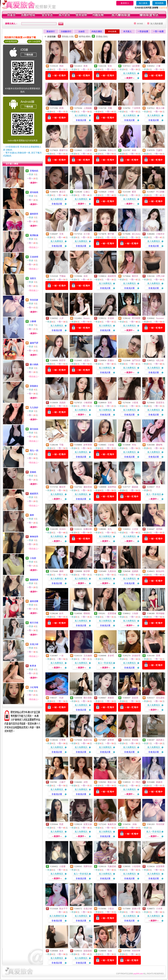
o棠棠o (87, 360)
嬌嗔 (61, 571)
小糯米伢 (160, 234)
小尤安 (135, 529)
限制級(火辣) (68, 37)
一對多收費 (143, 31)
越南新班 (34, 214)
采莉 (86, 276)
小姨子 (62, 782)
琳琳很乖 (34, 537)
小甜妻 (62, 866)
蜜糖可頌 (63, 150)
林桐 (134, 150)
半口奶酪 (160, 192)
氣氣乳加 (112, 824)
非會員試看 (81, 120)
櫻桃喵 (87, 613)
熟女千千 (63, 909)
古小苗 (87, 234)
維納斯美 (112, 276)
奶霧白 (111, 360)
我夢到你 (88, 866)
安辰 (110, 66)
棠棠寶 (135, 698)
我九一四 (34, 451)
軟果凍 (33, 666)
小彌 (158, 66)
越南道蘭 (34, 601)
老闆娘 (159, 529)
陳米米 (135, 276)
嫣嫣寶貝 (34, 494)
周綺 (61, 66)
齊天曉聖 (136, 318)
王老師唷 (34, 257)
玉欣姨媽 (88, 656)
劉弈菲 (62, 360)
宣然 (110, 403)
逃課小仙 (88, 740)
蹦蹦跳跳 (34, 580)
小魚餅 (33, 558)
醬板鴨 (159, 445)
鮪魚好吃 (160, 571)
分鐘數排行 (66, 31)
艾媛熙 (159, 150)
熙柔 (61, 824)
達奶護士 (160, 740)
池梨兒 (33, 278)
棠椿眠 (33, 472)
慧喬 (158, 656)
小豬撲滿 (88, 403)
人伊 (61, 318)
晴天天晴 (34, 623)
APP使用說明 (11, 41)
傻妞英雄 (88, 487)
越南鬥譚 (34, 343)
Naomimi (160, 318)
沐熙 (86, 782)
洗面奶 (62, 403)
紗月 (61, 613)
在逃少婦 (34, 644)
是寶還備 (112, 613)
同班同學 (136, 951)
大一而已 (136, 782)
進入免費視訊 (129, 73)
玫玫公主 (112, 150)
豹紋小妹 (112, 782)
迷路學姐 (112, 487)
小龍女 (111, 909)
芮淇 (158, 487)
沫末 (61, 951)
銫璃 (61, 108)
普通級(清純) (102, 37)
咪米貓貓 (160, 613)
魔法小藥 (160, 108)
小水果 (159, 909)
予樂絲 (62, 276)
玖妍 (61, 698)
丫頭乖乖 (136, 108)
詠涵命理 (136, 656)
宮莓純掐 (34, 171)
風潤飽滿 (34, 235)
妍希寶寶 (88, 445)
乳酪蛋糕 (112, 866)
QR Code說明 (34, 41)
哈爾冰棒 (88, 529)
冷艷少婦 (160, 276)
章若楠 (135, 740)
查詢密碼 (159, 3)
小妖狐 (111, 445)
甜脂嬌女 (34, 386)
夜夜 (86, 66)
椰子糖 (111, 234)
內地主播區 (97, 31)
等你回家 (34, 300)
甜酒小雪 (136, 909)
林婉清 (159, 782)
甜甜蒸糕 (88, 951)
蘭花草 (62, 487)
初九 (110, 529)
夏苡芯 (62, 192)
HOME (140, 24)
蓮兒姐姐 (34, 429)
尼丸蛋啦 (160, 698)
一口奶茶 (88, 150)
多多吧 (111, 656)
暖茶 (134, 192)
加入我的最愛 (157, 24)
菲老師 (111, 318)
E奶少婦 (160, 360)
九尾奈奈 (112, 571)
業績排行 (51, 31)
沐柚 (134, 824)
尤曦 (110, 108)
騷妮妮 (135, 487)
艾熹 (61, 234)
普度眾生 (160, 403)
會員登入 (125, 3)
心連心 (87, 192)
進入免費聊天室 (57, 916)
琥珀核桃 (34, 192)
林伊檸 (87, 571)
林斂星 (111, 698)
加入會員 (143, 3)
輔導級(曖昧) (85, 37)
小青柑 (62, 740)
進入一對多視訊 (154, 494)
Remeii (87, 318)
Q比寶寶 (136, 66)
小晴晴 (111, 192)
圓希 (32, 515)
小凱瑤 (135, 403)
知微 (110, 951)
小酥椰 (33, 321)
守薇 (61, 445)
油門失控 (136, 360)
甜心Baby (136, 234)
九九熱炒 (34, 408)
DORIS (62, 529)
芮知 (134, 445)
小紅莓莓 (34, 687)
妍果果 (111, 740)
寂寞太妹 (88, 824)
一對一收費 (158, 31)
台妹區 (82, 31)
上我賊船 (88, 108)
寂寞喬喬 (160, 866)
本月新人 (127, 31)
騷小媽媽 (34, 364)
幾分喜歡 (88, 698)
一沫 (61, 656)
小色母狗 (136, 866)
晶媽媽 (135, 571)
